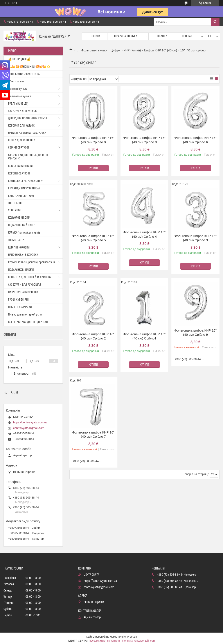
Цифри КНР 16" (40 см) (161, 50)
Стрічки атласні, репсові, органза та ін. (32, 262)
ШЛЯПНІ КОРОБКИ (19, 248)
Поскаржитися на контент (104, 641)
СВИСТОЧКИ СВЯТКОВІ (21, 196)
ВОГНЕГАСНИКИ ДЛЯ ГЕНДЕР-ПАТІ (28, 322)
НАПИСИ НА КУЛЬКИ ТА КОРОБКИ (27, 133)
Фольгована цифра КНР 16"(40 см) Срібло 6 (195, 140)
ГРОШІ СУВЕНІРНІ (18, 300)
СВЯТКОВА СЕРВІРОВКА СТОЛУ (25, 181)
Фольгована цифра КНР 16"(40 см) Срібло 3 (195, 238)
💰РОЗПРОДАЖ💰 (19, 59)
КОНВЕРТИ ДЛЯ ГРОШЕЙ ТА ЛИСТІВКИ (30, 277)
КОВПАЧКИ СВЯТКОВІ (20, 166)
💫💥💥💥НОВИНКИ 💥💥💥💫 (29, 67)
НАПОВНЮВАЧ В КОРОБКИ (23, 255)
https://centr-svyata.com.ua (30, 422)
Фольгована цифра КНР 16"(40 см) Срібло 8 (144, 140)
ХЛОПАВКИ (14, 210)
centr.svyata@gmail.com (29, 428)
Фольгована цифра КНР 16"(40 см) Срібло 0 (93, 140)
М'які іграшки (16, 82)
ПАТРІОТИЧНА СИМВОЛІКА (23, 292)
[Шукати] (215, 22)
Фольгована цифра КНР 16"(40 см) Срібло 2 (93, 336)
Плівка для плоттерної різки (25, 315)
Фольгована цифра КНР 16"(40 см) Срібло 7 (93, 434)
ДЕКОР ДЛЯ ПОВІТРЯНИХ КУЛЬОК (28, 118)
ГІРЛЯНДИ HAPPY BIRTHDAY (24, 189)
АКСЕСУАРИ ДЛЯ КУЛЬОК (22, 111)
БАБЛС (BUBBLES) (18, 104)
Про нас (187, 36)
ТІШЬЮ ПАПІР (16, 240)
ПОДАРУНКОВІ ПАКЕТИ (21, 270)
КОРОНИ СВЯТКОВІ (19, 174)
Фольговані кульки (94, 50)
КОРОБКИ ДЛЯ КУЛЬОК (21, 126)
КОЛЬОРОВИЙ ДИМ (19, 218)
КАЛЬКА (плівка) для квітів (24, 233)
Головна (95, 36)
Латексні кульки (18, 89)
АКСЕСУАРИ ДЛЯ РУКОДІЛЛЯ (25, 285)
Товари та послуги (126, 36)
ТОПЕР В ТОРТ (16, 203)
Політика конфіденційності (138, 641)
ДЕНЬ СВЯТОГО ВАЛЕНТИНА (24, 74)
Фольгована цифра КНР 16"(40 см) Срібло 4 (144, 234)
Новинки (161, 36)
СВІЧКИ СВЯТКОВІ (19, 148)
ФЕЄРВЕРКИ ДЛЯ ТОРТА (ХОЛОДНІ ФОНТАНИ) (28, 157)
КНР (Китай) (132, 50)
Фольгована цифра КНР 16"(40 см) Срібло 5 (93, 238)
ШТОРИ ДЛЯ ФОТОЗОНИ (22, 140)
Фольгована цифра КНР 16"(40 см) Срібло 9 (195, 333)
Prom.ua (132, 637)
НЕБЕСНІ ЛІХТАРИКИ (20, 307)
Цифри (115, 50)
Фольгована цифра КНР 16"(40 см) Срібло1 (144, 336)
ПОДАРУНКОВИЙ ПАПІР (22, 225)
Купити (93, 168)
